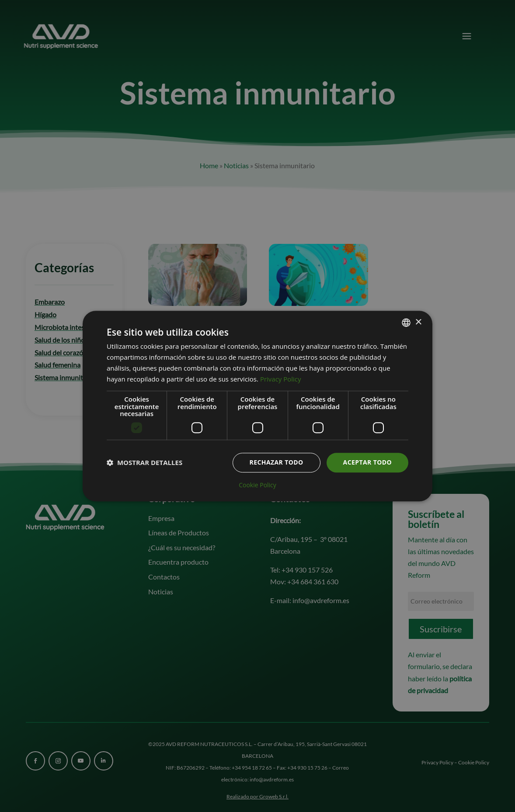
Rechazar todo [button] (277, 462)
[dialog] (257, 406)
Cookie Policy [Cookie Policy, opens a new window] (257, 485)
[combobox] (406, 323)
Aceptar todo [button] (367, 462)
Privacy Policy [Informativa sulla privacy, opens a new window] (281, 379)
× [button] (418, 322)
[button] (144, 462)
